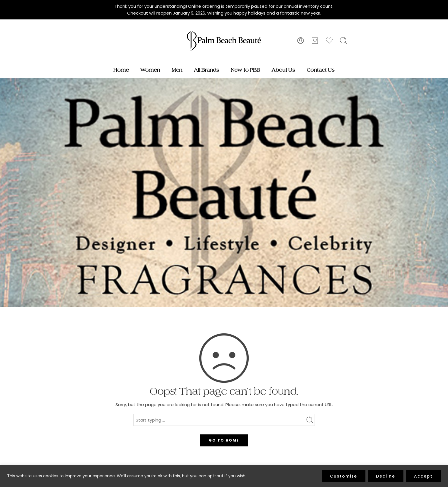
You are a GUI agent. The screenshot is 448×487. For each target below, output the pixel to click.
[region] (224, 476)
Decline (386, 476)
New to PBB (245, 70)
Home (121, 70)
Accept (423, 476)
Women (150, 70)
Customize (344, 476)
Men (177, 70)
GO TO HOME (224, 440)
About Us (283, 70)
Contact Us (321, 70)
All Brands (206, 70)
